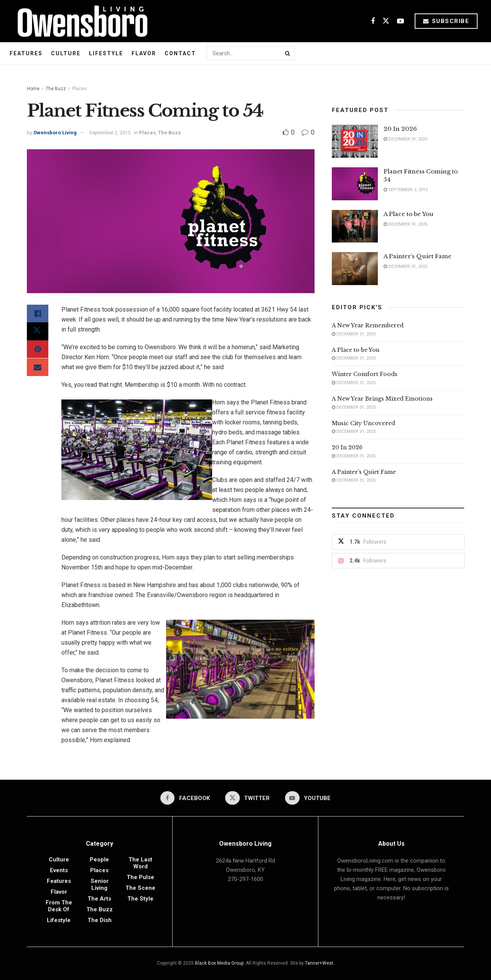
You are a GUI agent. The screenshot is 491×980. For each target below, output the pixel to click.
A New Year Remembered (368, 325)
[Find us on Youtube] (400, 21)
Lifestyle (106, 53)
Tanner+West (319, 963)
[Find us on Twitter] (386, 21)
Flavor (144, 53)
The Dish (100, 920)
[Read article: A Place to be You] (355, 226)
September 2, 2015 (110, 133)
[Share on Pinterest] (38, 351)
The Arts (99, 899)
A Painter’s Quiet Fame (418, 256)
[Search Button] (288, 53)
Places (79, 89)
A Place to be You (409, 214)
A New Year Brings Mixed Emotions (382, 399)
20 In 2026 (400, 129)
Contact (180, 53)
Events (59, 870)
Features (26, 53)
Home (33, 89)
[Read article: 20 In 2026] (355, 141)
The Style (140, 899)
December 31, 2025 (405, 139)
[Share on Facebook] (38, 314)
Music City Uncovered (363, 423)
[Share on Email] (38, 369)
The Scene (140, 888)
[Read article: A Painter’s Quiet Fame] (355, 269)
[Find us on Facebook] (373, 21)
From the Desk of (59, 906)
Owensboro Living (55, 133)
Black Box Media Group (219, 963)
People (99, 860)
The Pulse (140, 877)
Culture (66, 53)
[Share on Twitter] (38, 332)
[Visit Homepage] (80, 21)
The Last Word (140, 863)
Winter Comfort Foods (365, 374)
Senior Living (100, 884)
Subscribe (446, 21)
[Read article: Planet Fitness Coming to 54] (355, 184)
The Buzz (56, 89)
